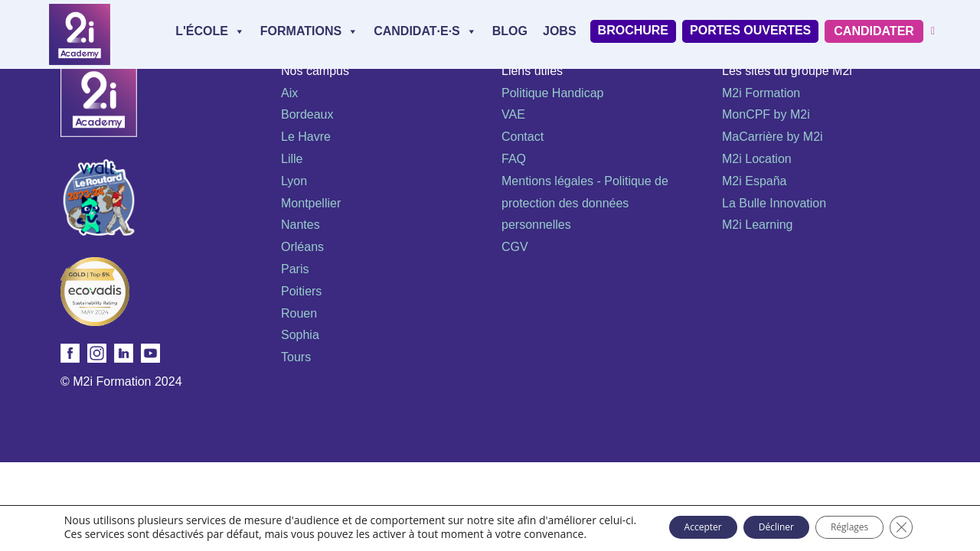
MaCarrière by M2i (773, 137)
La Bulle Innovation (774, 203)
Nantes (301, 225)
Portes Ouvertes (750, 30)
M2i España (755, 181)
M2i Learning (758, 225)
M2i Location (757, 159)
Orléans (302, 247)
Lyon (294, 181)
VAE (513, 114)
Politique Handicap (552, 93)
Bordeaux (307, 114)
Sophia (300, 335)
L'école (210, 31)
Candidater (874, 31)
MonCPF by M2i (766, 114)
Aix (289, 93)
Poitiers (301, 291)
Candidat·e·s (425, 31)
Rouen (299, 313)
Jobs (560, 31)
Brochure (633, 30)
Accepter (655, 522)
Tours (296, 357)
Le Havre (306, 137)
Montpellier (311, 203)
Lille (292, 159)
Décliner (750, 522)
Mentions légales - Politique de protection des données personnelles (585, 203)
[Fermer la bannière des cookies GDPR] (910, 523)
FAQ (514, 159)
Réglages (844, 522)
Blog (510, 31)
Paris (295, 269)
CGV (515, 247)
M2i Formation (761, 93)
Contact (523, 137)
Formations (309, 31)
